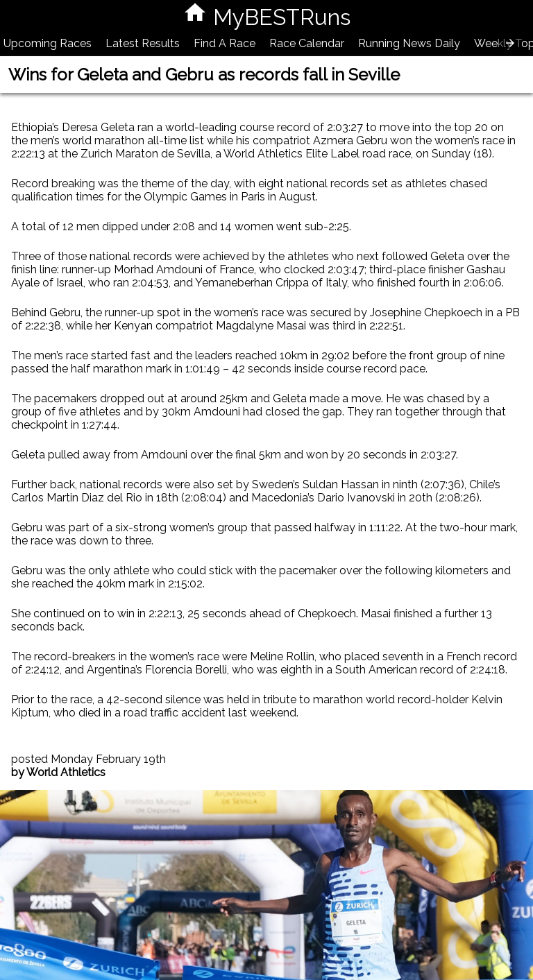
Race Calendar (307, 43)
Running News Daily (409, 43)
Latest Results (143, 43)
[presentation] (510, 43)
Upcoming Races (48, 43)
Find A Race (225, 43)
